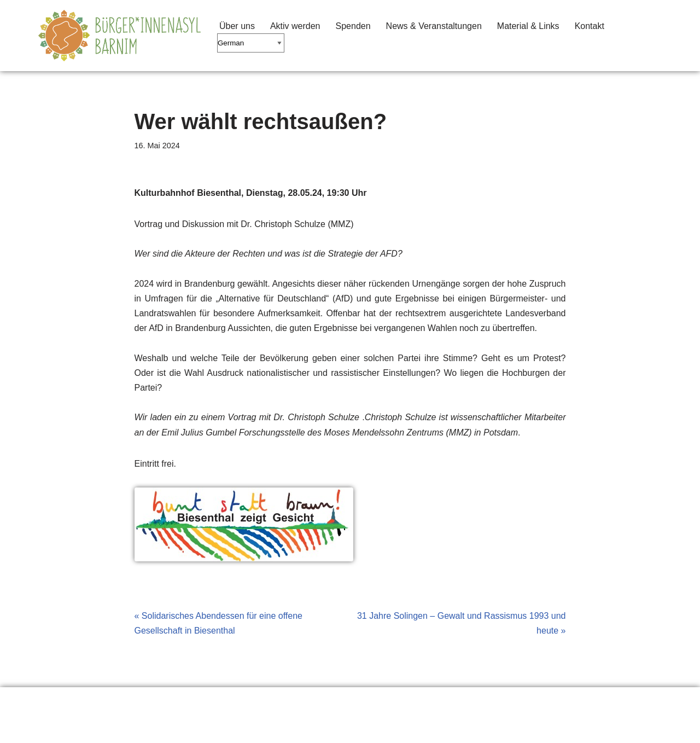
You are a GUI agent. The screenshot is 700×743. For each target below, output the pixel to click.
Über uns (237, 26)
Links (123, 701)
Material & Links (528, 26)
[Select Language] (251, 43)
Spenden (353, 26)
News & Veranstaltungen (434, 26)
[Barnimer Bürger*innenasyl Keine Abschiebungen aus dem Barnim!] (119, 36)
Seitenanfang (319, 701)
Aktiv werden (295, 26)
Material (177, 701)
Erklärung (66, 701)
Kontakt (590, 26)
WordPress (148, 729)
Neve (48, 729)
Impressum (243, 701)
